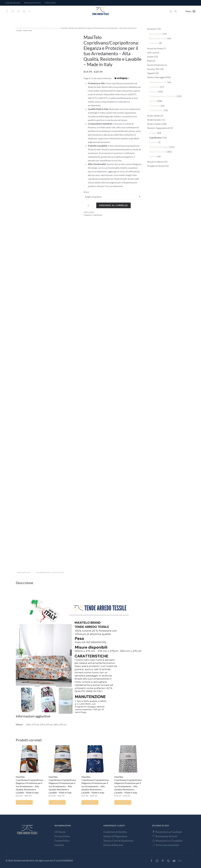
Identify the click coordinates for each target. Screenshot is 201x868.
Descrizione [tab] (24, 572)
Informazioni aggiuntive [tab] (50, 572)
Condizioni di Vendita (115, 832)
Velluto (153, 156)
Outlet (150, 57)
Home (18, 28)
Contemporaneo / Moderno (163, 96)
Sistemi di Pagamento (115, 836)
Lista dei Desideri (13, 3)
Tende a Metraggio (156, 77)
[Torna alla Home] (100, 11)
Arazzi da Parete (155, 48)
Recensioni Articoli (33, 3)
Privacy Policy (62, 836)
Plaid (150, 61)
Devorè (153, 101)
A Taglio (153, 133)
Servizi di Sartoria (155, 65)
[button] (190, 11)
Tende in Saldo (154, 124)
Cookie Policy (62, 841)
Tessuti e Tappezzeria (43, 28)
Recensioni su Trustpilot (167, 841)
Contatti (59, 845)
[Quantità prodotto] (89, 205)
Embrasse (154, 43)
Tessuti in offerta (155, 162)
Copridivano (56, 28)
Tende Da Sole (154, 120)
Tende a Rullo (154, 116)
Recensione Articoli (165, 836)
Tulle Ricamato (156, 110)
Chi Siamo (60, 832)
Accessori (152, 29)
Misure (86, 192)
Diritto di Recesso (113, 845)
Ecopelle (153, 142)
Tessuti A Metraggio (159, 147)
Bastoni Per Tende (158, 38)
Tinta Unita (155, 106)
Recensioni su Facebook (167, 832)
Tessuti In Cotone (158, 152)
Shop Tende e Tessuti (28, 28)
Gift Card (152, 52)
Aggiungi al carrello (113, 205)
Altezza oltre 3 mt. (158, 82)
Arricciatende (156, 34)
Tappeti (151, 73)
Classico (153, 91)
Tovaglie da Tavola (156, 166)
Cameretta (154, 87)
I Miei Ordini (50, 3)
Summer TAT (153, 69)
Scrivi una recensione (166, 845)
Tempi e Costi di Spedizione (118, 841)
